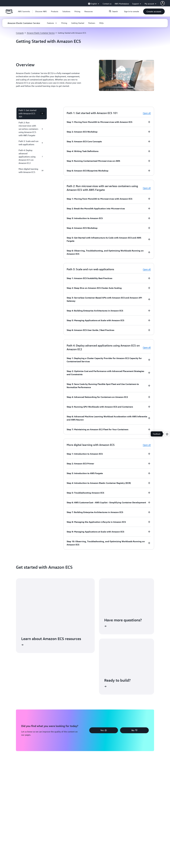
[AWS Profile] (163, 3)
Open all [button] (147, 113)
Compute (20, 33)
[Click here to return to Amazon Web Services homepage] (9, 13)
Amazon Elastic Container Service (41, 33)
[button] (41, 11)
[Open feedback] (167, 434)
